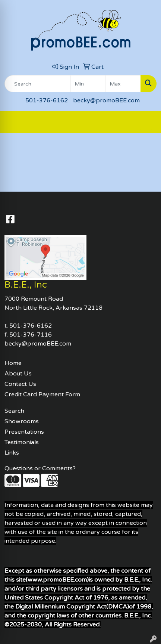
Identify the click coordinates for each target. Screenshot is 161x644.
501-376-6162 (47, 100)
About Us (18, 374)
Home (13, 363)
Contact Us (20, 384)
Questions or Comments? (40, 468)
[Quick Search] (38, 84)
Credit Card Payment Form (42, 394)
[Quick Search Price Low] (88, 84)
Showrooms (22, 421)
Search (14, 411)
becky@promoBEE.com (106, 100)
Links (12, 453)
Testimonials (22, 442)
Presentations (24, 432)
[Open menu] (146, 122)
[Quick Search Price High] (123, 84)
